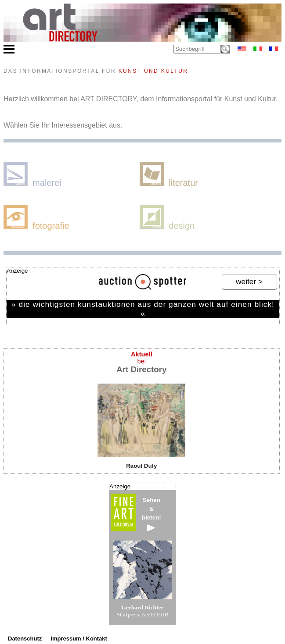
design (167, 218)
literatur (169, 175)
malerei (32, 175)
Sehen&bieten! (152, 514)
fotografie (36, 218)
